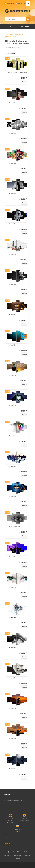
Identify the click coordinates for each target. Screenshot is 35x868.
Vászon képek (17, 852)
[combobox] (16, 48)
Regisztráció (21, 3)
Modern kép (12, 103)
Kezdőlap (8, 34)
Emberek (15, 37)
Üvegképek (18, 855)
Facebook (7, 844)
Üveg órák (27, 855)
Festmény (17, 859)
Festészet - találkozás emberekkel (17, 73)
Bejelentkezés (11, 3)
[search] (28, 19)
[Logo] (17, 11)
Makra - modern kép (15, 527)
